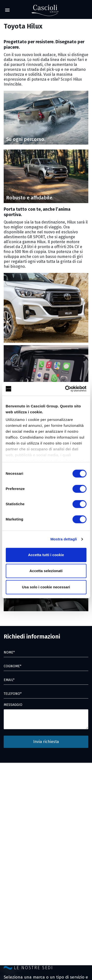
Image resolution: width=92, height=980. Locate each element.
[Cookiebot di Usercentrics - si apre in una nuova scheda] (66, 389)
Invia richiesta (46, 742)
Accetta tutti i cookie (46, 555)
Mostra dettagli (64, 539)
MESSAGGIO (13, 705)
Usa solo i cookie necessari (46, 587)
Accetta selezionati (46, 571)
